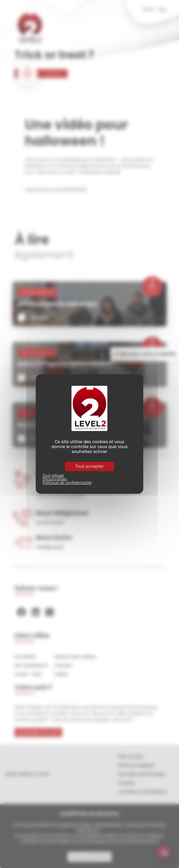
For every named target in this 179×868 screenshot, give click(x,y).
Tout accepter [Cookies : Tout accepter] (90, 466)
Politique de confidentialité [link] (67, 483)
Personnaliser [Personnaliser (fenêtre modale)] (55, 479)
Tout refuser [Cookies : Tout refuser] (53, 475)
